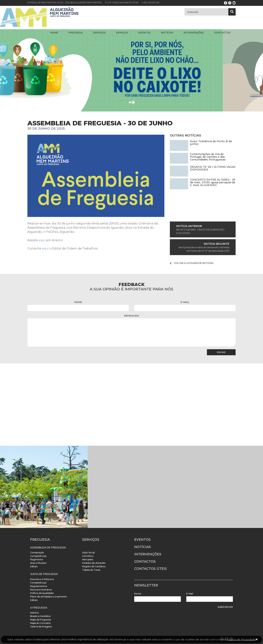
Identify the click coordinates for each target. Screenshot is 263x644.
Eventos (144, 33)
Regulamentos (39, 586)
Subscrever (225, 607)
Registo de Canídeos (94, 566)
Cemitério (88, 556)
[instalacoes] (44, 487)
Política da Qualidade (42, 593)
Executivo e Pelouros (42, 579)
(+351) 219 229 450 (150, 3)
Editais (34, 566)
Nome (78, 302)
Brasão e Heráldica (40, 616)
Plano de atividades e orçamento (49, 597)
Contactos (222, 33)
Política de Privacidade (241, 639)
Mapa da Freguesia (41, 620)
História (34, 613)
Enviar (221, 352)
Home (54, 33)
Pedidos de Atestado (94, 563)
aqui (42, 240)
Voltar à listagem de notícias (192, 263)
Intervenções (194, 33)
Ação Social (88, 553)
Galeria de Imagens (41, 627)
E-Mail (185, 302)
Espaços (122, 33)
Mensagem (131, 316)
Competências (38, 556)
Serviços (99, 33)
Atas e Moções (38, 563)
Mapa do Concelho (40, 623)
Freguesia (76, 33)
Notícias (167, 33)
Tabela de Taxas (91, 570)
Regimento (37, 559)
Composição (37, 553)
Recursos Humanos (41, 590)
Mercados (88, 559)
